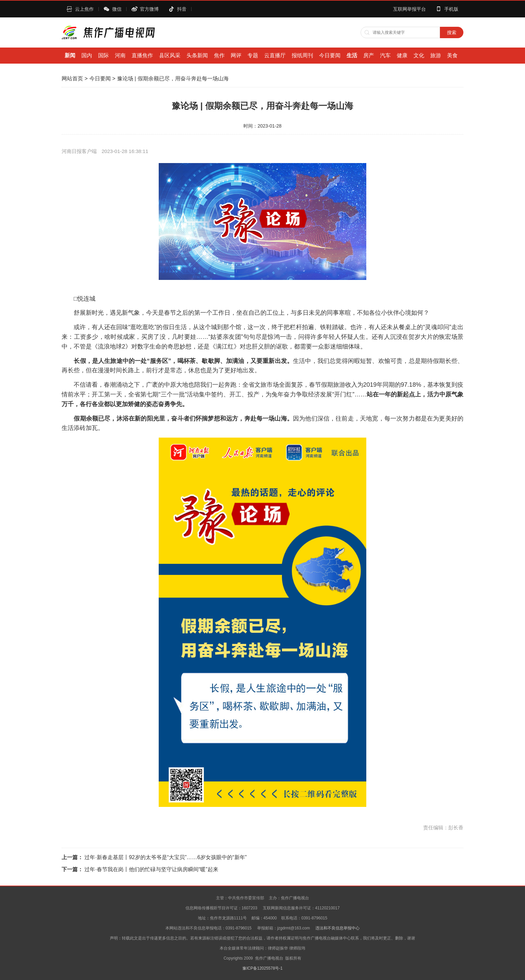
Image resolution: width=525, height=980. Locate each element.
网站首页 (72, 79)
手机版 (451, 9)
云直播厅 (275, 55)
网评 (236, 55)
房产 (369, 55)
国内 (87, 55)
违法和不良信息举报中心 (337, 928)
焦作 (219, 55)
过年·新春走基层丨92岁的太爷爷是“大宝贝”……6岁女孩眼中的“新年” (165, 857)
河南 (120, 55)
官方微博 (149, 9)
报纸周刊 (302, 55)
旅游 (436, 55)
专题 (253, 55)
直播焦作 (142, 55)
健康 (402, 55)
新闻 (70, 55)
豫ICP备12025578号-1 (262, 968)
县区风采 (170, 55)
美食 (452, 55)
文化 (419, 55)
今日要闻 (330, 55)
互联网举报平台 (409, 9)
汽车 (385, 55)
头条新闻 (197, 55)
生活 (352, 55)
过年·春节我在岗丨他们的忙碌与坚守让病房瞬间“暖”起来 (151, 869)
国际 (103, 55)
